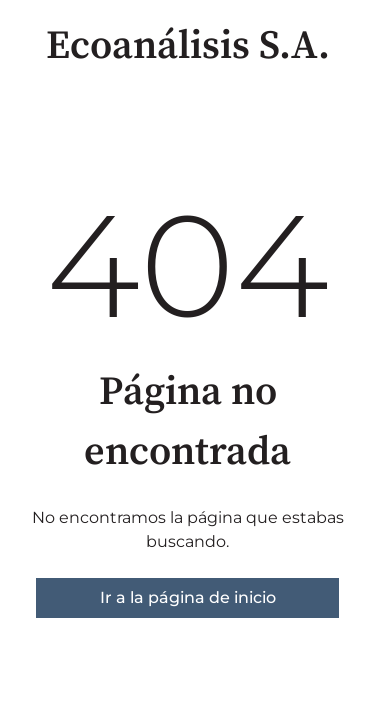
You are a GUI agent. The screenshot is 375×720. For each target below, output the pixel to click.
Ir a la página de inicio (188, 597)
